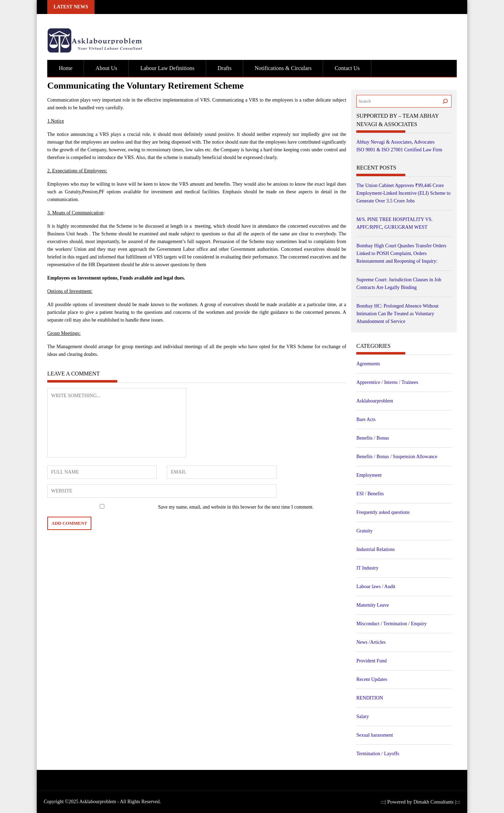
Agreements (368, 364)
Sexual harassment (375, 735)
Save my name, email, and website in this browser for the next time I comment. (236, 507)
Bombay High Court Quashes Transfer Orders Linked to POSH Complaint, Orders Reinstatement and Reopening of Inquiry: (401, 253)
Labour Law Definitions (167, 68)
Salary (363, 716)
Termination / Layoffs (378, 754)
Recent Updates (372, 679)
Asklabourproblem (375, 401)
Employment (369, 475)
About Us (106, 68)
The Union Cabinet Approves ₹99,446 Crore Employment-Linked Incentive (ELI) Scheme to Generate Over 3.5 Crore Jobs (403, 193)
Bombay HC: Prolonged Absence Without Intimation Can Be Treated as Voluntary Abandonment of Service (397, 314)
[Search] (445, 101)
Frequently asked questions (383, 512)
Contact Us (347, 68)
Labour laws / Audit (376, 587)
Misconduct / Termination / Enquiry (391, 624)
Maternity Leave (373, 605)
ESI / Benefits (370, 494)
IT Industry (367, 568)
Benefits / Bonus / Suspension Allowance (397, 457)
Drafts (225, 68)
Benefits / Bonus (373, 438)
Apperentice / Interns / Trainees (387, 382)
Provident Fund (372, 661)
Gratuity (365, 531)
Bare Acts (366, 419)
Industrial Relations (376, 549)
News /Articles (371, 642)
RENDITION (370, 698)
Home (66, 68)
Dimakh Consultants (434, 802)
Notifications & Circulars (283, 68)
